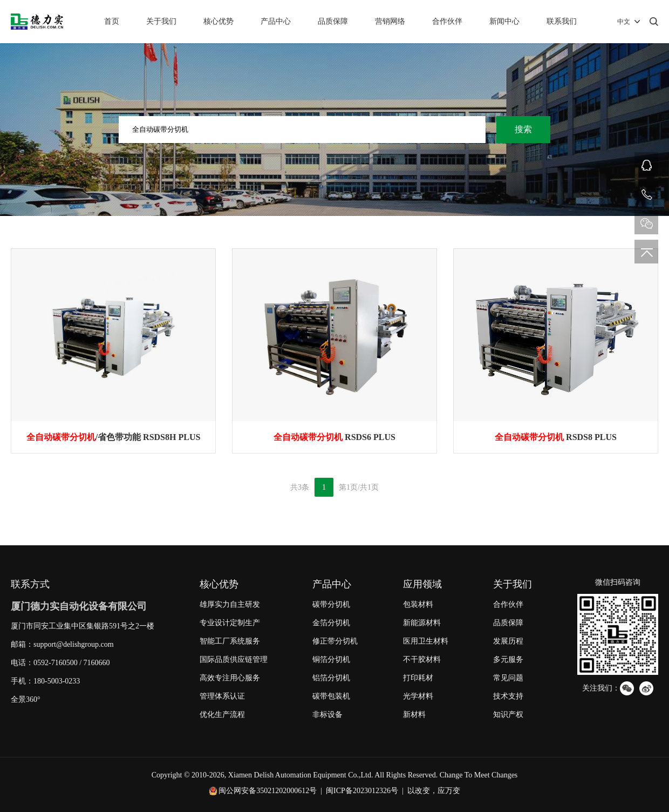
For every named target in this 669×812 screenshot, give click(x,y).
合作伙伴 (447, 21)
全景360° (26, 699)
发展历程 (508, 641)
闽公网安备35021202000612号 (268, 791)
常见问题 (508, 678)
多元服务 (508, 659)
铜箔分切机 (331, 659)
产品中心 (276, 21)
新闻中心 (504, 21)
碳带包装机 (331, 696)
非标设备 (327, 715)
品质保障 (333, 21)
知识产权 (508, 715)
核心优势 (219, 21)
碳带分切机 (331, 604)
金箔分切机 (331, 623)
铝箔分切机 (331, 678)
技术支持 (508, 696)
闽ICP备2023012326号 (362, 791)
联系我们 (562, 21)
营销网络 (390, 21)
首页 (112, 21)
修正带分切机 (335, 641)
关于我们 (161, 21)
